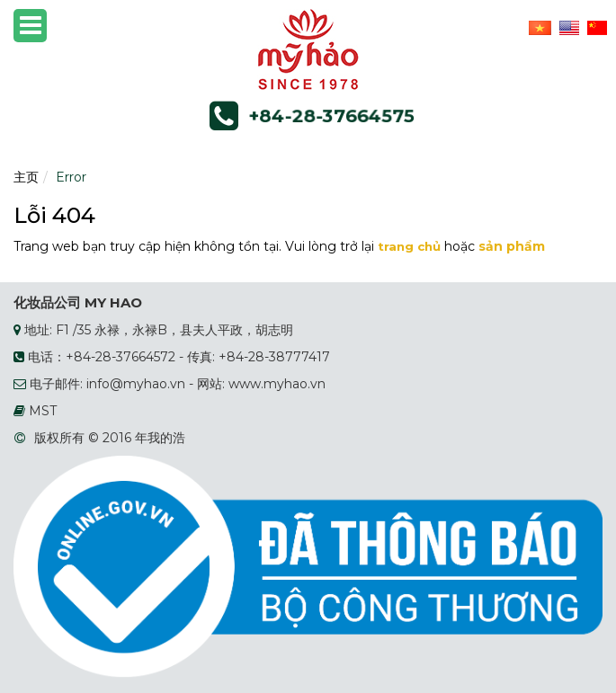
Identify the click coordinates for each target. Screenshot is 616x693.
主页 (26, 177)
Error (71, 177)
